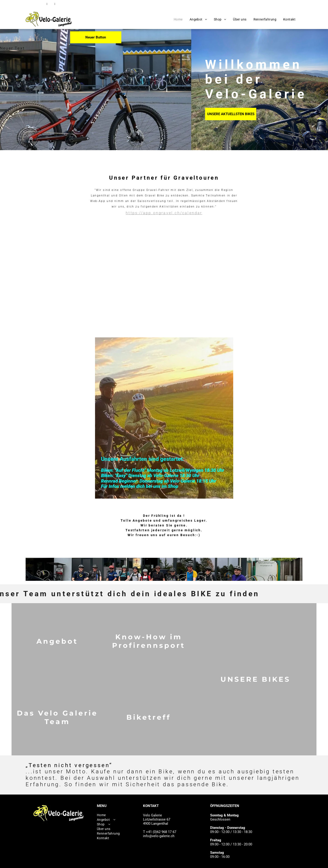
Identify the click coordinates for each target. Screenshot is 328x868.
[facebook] (47, 5)
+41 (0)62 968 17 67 (251, 4)
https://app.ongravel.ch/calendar (164, 213)
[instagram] (55, 5)
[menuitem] (178, 19)
